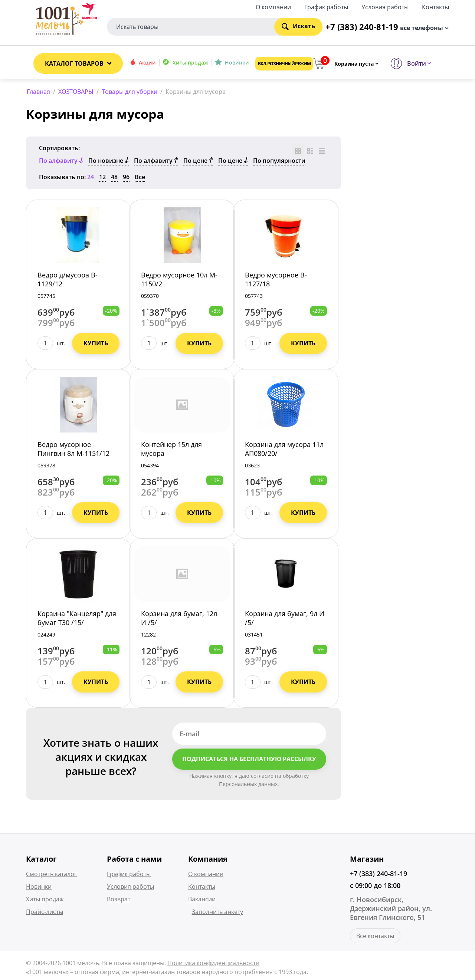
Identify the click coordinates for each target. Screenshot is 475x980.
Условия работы (385, 6)
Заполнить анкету (217, 913)
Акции (147, 63)
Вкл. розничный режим (284, 64)
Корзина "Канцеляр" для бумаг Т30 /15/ (77, 619)
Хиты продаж (190, 63)
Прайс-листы (45, 913)
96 (126, 178)
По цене (198, 162)
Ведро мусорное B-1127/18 (276, 280)
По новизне (109, 162)
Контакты (435, 6)
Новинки (237, 63)
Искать (298, 26)
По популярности (279, 162)
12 (102, 178)
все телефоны (422, 27)
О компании (273, 6)
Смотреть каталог (51, 875)
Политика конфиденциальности (213, 964)
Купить (96, 344)
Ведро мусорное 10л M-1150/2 (179, 280)
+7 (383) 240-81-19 (379, 875)
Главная (38, 92)
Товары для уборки (130, 92)
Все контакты (375, 937)
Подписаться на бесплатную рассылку (249, 760)
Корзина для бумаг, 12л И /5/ (179, 619)
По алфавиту (156, 162)
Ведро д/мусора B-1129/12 (68, 280)
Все (140, 178)
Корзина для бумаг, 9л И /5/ (285, 619)
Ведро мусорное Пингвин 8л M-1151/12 (73, 450)
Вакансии (202, 901)
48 (114, 178)
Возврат (119, 901)
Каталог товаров (74, 63)
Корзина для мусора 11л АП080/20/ (284, 450)
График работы (326, 6)
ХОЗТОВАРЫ (76, 92)
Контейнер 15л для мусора (171, 450)
